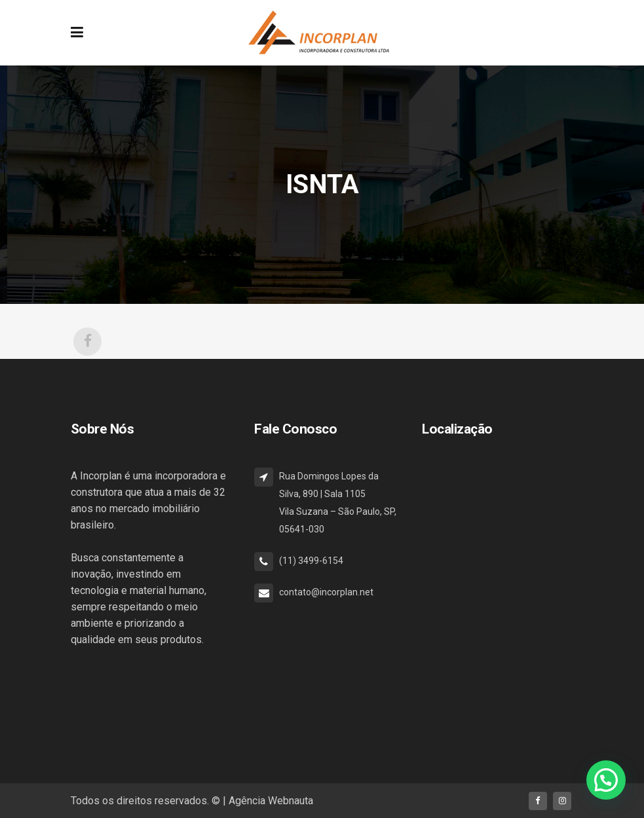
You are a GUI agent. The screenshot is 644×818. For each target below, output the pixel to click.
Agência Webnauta (271, 801)
